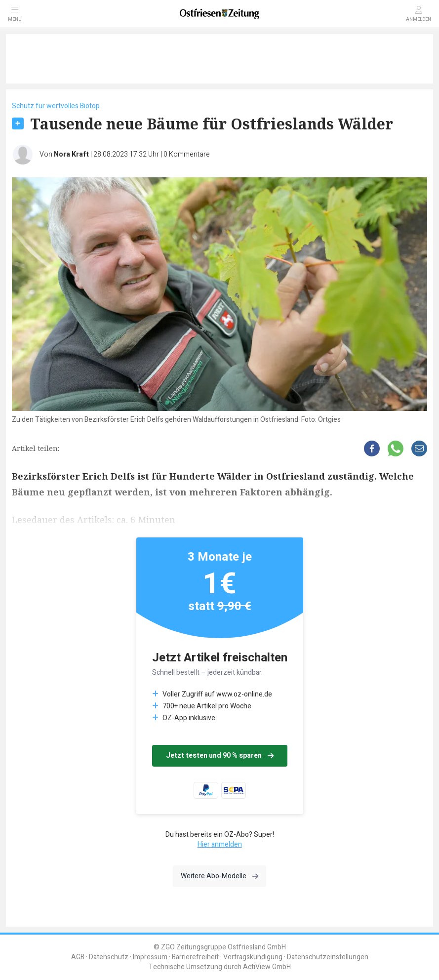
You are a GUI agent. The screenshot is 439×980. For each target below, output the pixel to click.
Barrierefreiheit (195, 957)
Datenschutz (109, 957)
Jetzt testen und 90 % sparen (220, 755)
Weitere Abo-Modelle (219, 876)
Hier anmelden (220, 844)
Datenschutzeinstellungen (328, 957)
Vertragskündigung (253, 957)
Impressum (150, 957)
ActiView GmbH (267, 967)
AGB (78, 957)
